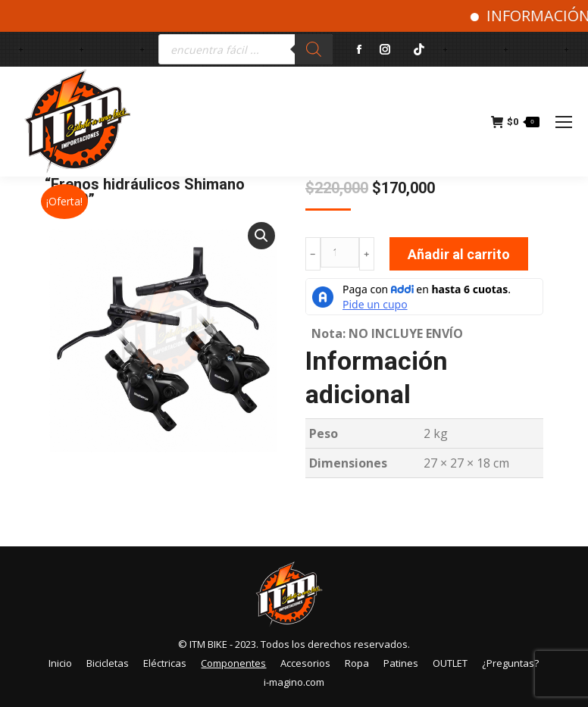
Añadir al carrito (459, 254)
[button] (261, 236)
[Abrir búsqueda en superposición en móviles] (246, 49)
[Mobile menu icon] (564, 122)
